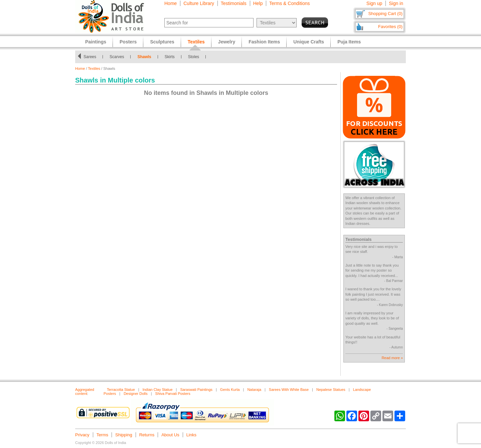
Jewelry (227, 42)
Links (191, 435)
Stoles (194, 57)
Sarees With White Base (289, 390)
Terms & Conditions (289, 3)
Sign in (396, 3)
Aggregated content (85, 392)
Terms (102, 435)
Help (258, 3)
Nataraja (254, 390)
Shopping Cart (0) (385, 14)
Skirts (170, 57)
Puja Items (349, 42)
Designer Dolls (136, 394)
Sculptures (162, 42)
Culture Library (199, 3)
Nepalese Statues (331, 390)
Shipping (124, 435)
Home (171, 3)
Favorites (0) (390, 27)
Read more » (392, 358)
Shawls (144, 57)
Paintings (96, 42)
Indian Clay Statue (158, 390)
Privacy (82, 435)
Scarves (117, 57)
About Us (170, 435)
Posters (128, 42)
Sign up (374, 3)
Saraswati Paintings (196, 390)
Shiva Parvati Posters (173, 394)
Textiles (94, 68)
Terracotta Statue (121, 390)
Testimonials (234, 3)
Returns (147, 435)
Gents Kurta (230, 390)
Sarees (90, 57)
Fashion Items (264, 42)
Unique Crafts (309, 42)
